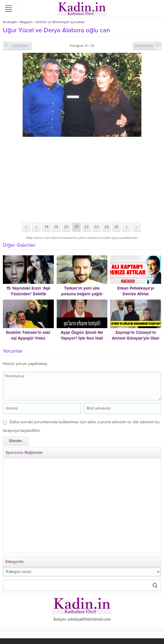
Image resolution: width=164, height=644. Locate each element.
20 (66, 227)
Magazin (26, 22)
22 (86, 227)
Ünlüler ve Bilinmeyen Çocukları (60, 22)
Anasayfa (10, 22)
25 (116, 227)
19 (56, 227)
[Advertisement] (82, 180)
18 (46, 227)
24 (106, 227)
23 (96, 227)
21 (76, 227)
